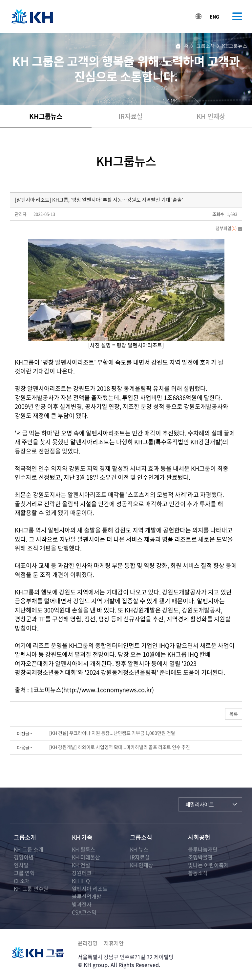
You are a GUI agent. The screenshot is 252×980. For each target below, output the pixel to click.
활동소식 (198, 873)
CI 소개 (22, 881)
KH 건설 (81, 865)
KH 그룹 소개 (29, 849)
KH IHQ (81, 881)
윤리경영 (88, 943)
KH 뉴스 (139, 849)
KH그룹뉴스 (46, 116)
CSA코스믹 (84, 912)
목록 (234, 714)
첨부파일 (229, 228)
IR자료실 (130, 116)
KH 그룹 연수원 (31, 889)
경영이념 (24, 857)
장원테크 (82, 873)
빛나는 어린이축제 (208, 865)
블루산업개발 (87, 896)
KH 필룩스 (84, 849)
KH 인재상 (211, 116)
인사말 (21, 865)
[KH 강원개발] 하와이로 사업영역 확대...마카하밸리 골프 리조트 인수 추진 (120, 747)
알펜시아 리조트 (90, 889)
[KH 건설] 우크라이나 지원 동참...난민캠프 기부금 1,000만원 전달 (112, 733)
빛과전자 (82, 904)
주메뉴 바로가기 (0, 0)
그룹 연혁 (24, 873)
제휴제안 (114, 943)
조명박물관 (200, 857)
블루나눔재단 (203, 849)
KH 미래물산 (86, 857)
